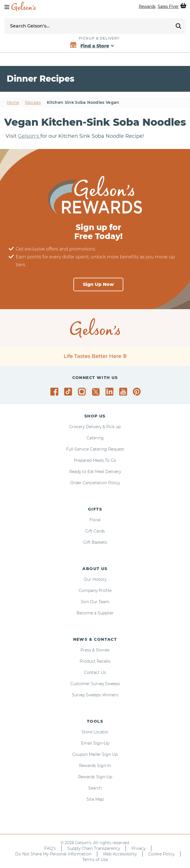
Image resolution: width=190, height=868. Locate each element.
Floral (95, 520)
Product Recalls (95, 661)
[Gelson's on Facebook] (55, 392)
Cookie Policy (161, 854)
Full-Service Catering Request (95, 449)
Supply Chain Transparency (94, 848)
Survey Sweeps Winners (95, 695)
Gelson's (29, 136)
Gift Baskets (95, 542)
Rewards (147, 6)
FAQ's (50, 848)
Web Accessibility (120, 854)
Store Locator (95, 732)
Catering (95, 438)
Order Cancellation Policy (95, 483)
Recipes (33, 102)
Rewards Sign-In (95, 766)
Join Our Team (95, 602)
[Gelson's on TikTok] (69, 393)
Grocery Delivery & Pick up (95, 427)
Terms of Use (95, 860)
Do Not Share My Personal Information (53, 854)
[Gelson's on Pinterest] (138, 392)
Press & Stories (95, 650)
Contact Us (95, 672)
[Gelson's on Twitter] (97, 392)
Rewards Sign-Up (95, 777)
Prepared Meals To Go (95, 460)
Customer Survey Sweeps (95, 684)
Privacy (138, 848)
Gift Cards (95, 531)
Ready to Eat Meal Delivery (95, 472)
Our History (95, 579)
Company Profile (95, 591)
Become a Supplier (95, 613)
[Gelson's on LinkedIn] (110, 392)
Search (95, 788)
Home (13, 102)
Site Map (95, 799)
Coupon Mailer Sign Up (95, 754)
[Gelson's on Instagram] (83, 392)
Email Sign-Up (95, 743)
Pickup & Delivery (99, 38)
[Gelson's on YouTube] (124, 393)
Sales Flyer (168, 6)
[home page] (24, 6)
